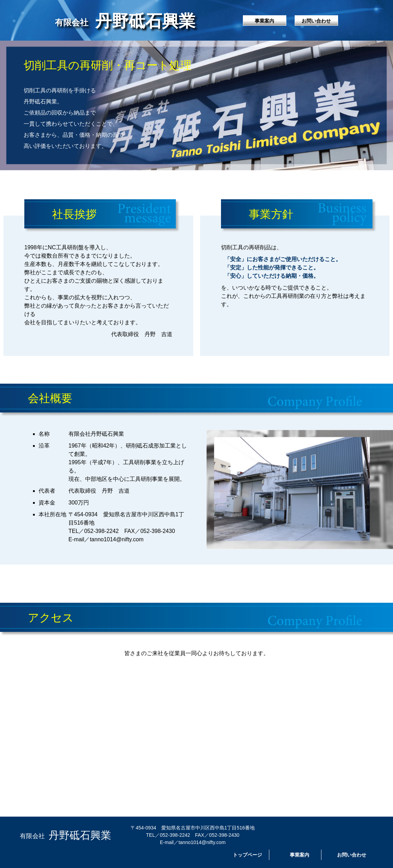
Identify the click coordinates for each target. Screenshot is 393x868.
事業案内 (264, 21)
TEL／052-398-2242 (94, 531)
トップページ (247, 855)
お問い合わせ (316, 21)
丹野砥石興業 (125, 20)
